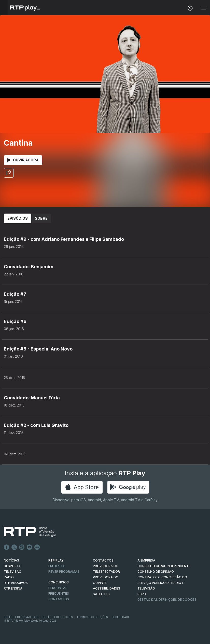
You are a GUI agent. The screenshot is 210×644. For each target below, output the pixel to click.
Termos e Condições (92, 617)
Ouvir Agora (23, 160)
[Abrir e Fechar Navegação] (203, 8)
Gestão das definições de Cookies (167, 600)
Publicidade (121, 617)
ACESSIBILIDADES (107, 588)
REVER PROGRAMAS (64, 572)
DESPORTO (13, 566)
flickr (37, 547)
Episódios (18, 218)
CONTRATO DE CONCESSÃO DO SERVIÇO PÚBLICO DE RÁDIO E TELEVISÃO (162, 583)
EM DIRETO (57, 566)
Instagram (22, 547)
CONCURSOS (59, 582)
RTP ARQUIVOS (16, 583)
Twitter (14, 547)
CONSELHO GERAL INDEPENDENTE (164, 566)
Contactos (59, 599)
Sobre (41, 218)
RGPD (142, 594)
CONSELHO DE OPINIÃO (156, 572)
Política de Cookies (58, 617)
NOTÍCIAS (11, 560)
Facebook (7, 547)
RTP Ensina (13, 588)
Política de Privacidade (21, 617)
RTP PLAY (56, 560)
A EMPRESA (146, 560)
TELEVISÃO (13, 572)
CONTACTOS (103, 560)
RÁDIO (9, 577)
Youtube (30, 547)
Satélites (101, 594)
